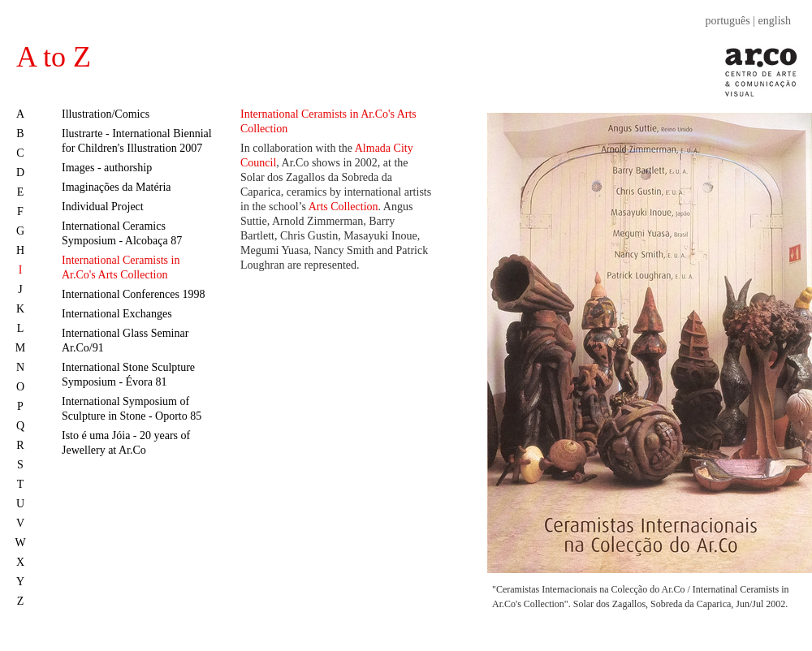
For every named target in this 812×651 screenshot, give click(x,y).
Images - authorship (107, 168)
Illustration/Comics (106, 114)
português (728, 21)
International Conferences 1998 (134, 294)
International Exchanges (117, 314)
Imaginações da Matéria (117, 187)
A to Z (54, 57)
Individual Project (103, 207)
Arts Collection (343, 207)
